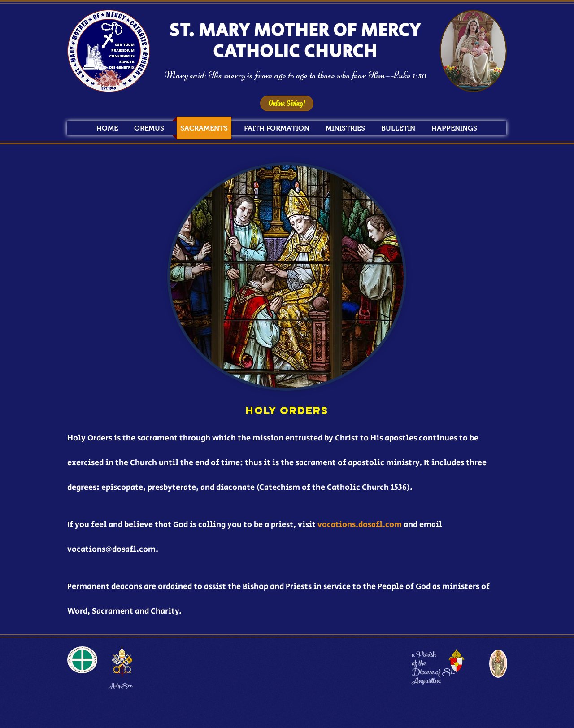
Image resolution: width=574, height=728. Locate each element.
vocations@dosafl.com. (113, 549)
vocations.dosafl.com (360, 525)
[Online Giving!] (287, 103)
